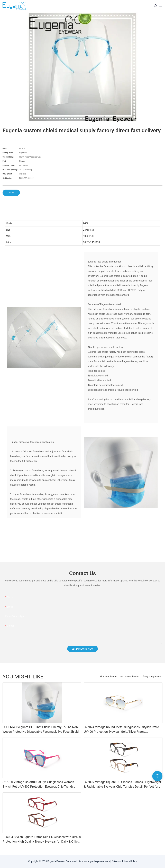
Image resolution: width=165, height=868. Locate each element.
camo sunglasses (130, 677)
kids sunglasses (108, 677)
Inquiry (11, 193)
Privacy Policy (129, 861)
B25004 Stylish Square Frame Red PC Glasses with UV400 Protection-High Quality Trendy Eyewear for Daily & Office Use (42, 839)
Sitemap (116, 861)
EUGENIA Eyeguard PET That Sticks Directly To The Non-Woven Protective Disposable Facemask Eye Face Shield (41, 729)
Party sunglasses (152, 677)
